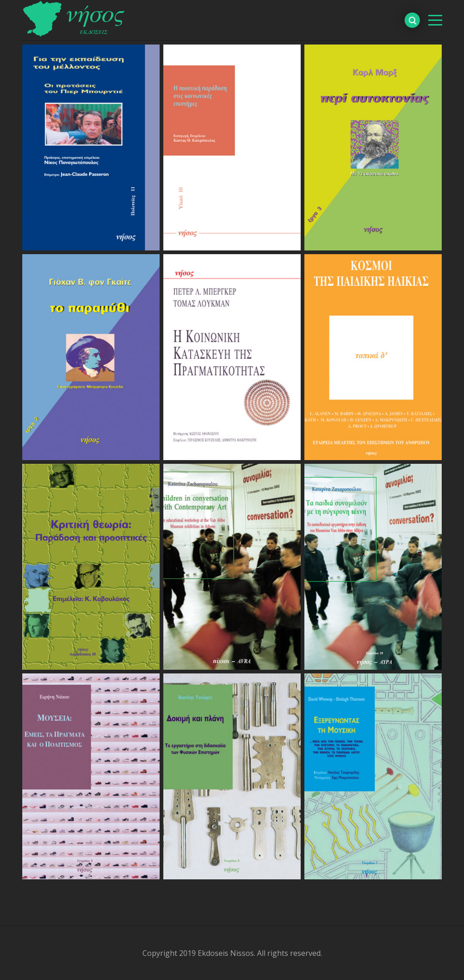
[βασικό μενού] (435, 20)
